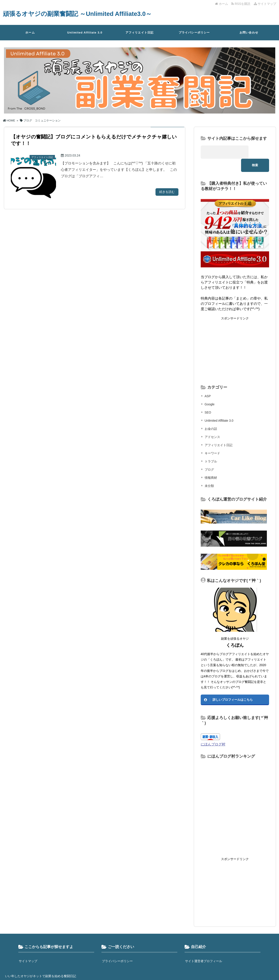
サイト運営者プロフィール (204, 948)
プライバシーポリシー (194, 33)
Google (210, 391)
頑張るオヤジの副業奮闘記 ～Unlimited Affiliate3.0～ (83, 14)
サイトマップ (265, 4)
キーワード (212, 440)
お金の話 (211, 415)
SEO (208, 399)
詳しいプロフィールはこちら (233, 686)
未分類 (209, 473)
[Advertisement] (235, 337)
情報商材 (211, 464)
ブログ (209, 456)
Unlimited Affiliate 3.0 (85, 33)
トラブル (211, 448)
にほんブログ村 (213, 731)
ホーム (222, 4)
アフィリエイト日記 (140, 33)
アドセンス (212, 424)
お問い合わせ (249, 33)
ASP (208, 383)
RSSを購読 (242, 4)
